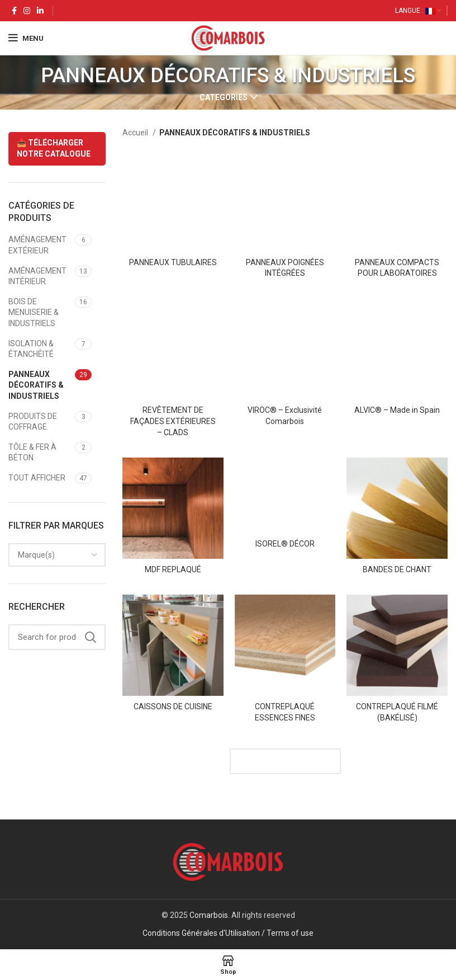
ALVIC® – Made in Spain (397, 410)
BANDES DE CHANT (397, 569)
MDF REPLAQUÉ (173, 569)
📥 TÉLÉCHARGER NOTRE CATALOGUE (54, 148)
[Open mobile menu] (26, 38)
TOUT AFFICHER (37, 478)
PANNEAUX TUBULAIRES (173, 262)
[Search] (57, 637)
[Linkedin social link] (40, 11)
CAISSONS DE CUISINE (173, 706)
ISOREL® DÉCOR (285, 544)
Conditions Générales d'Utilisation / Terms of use (228, 933)
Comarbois (209, 915)
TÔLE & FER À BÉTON (32, 453)
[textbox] (36, 555)
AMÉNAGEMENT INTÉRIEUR (37, 276)
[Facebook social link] (14, 11)
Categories (224, 97)
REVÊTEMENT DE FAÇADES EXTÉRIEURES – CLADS (173, 421)
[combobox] (57, 555)
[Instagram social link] (27, 11)
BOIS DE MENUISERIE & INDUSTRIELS (34, 312)
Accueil (136, 133)
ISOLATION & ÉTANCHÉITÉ (31, 349)
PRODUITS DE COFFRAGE (33, 422)
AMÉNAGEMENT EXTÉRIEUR (37, 245)
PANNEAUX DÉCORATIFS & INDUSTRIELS (36, 385)
